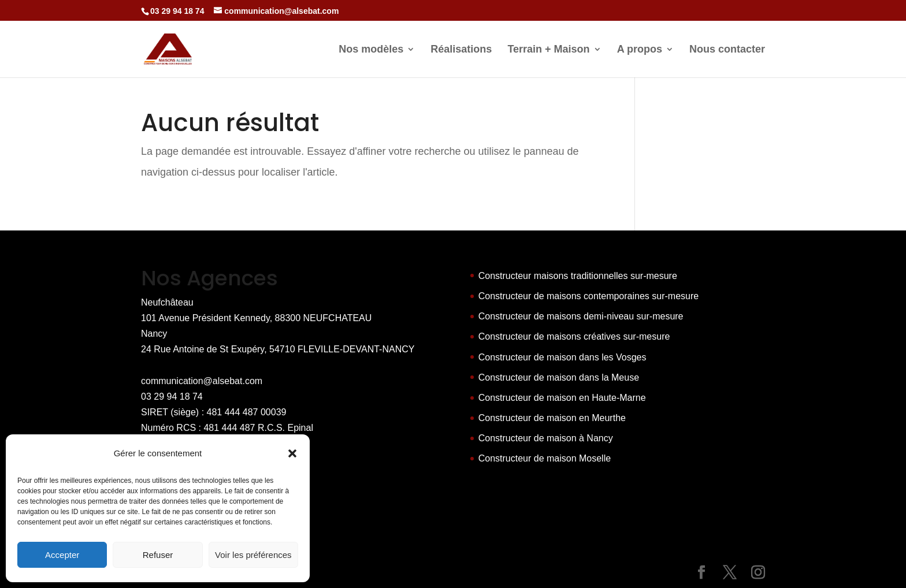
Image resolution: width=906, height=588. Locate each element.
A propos (640, 50)
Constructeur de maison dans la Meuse (559, 377)
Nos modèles (371, 50)
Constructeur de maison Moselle (545, 458)
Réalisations (461, 50)
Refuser (158, 555)
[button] (292, 453)
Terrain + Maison (548, 50)
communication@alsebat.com (202, 381)
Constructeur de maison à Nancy (546, 438)
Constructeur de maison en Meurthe (552, 418)
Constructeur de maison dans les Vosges (562, 357)
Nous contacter (727, 50)
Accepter (62, 555)
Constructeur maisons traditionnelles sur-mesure (578, 276)
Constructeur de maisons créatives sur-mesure (574, 336)
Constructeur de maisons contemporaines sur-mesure (589, 296)
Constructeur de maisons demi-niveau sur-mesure (581, 316)
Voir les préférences (253, 555)
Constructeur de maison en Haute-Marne (562, 398)
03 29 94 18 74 (172, 397)
